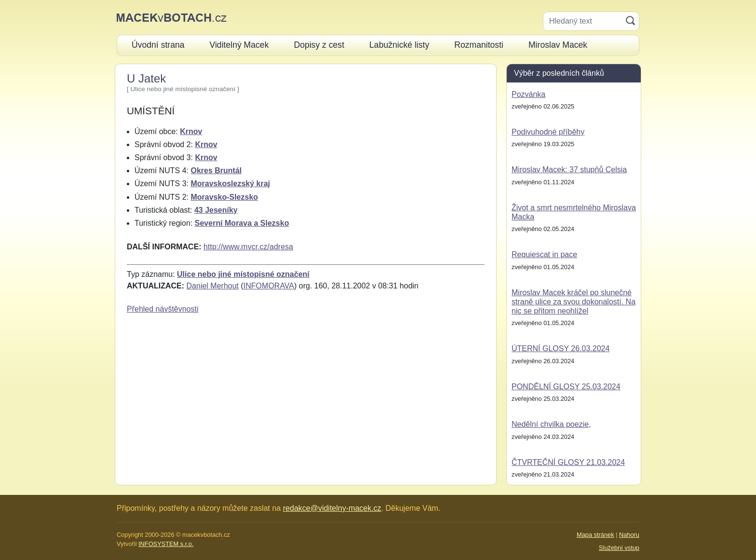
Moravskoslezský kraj (230, 184)
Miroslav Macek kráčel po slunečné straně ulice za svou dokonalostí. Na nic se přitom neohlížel (574, 302)
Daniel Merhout (213, 286)
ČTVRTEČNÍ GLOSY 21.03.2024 (568, 462)
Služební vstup (619, 548)
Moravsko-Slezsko (224, 197)
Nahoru (629, 535)
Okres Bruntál (216, 171)
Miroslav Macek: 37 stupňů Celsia (569, 170)
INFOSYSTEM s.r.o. (166, 544)
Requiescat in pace (544, 254)
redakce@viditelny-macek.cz (332, 508)
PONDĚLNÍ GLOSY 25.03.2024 (566, 387)
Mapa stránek (595, 535)
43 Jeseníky (216, 210)
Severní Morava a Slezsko (242, 223)
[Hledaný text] (583, 21)
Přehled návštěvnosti (163, 309)
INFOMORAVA (269, 286)
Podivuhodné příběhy (548, 132)
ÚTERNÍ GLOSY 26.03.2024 (560, 348)
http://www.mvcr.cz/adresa (248, 247)
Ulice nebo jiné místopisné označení (243, 274)
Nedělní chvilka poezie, (551, 424)
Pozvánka (528, 94)
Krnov (191, 131)
